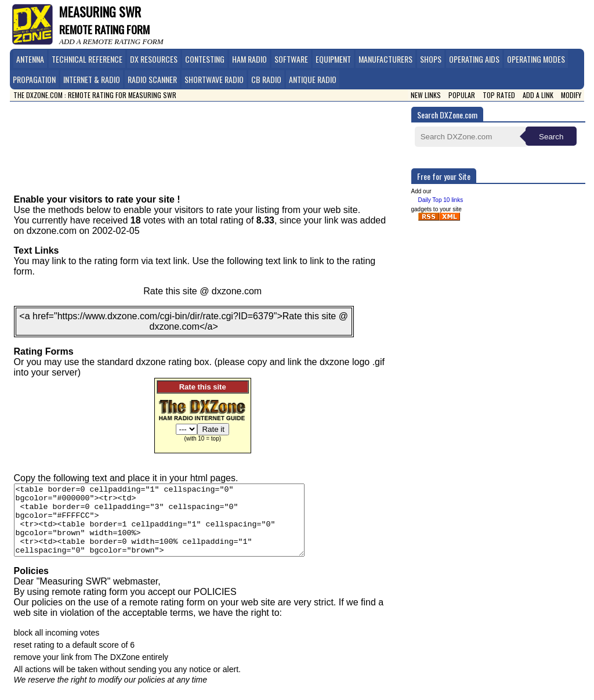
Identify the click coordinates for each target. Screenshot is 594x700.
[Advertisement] (214, 139)
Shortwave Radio (214, 79)
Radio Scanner (152, 79)
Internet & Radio (92, 79)
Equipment (333, 59)
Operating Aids (474, 59)
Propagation (34, 79)
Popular (462, 95)
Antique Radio (313, 79)
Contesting (205, 59)
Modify (571, 95)
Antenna (30, 59)
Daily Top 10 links (441, 200)
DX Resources (154, 59)
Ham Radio (249, 59)
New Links (426, 95)
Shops (431, 59)
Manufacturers (385, 59)
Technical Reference (87, 59)
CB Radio (266, 79)
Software (291, 59)
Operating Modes (536, 59)
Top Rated (499, 95)
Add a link (538, 95)
